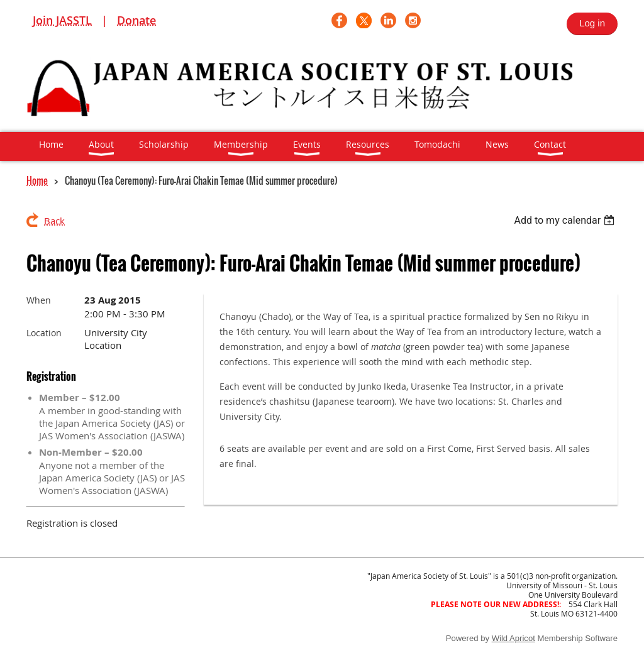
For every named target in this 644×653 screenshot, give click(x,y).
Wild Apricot (514, 638)
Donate (136, 20)
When (39, 300)
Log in (592, 23)
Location (44, 333)
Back (54, 221)
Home (37, 180)
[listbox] (566, 220)
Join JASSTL (62, 20)
